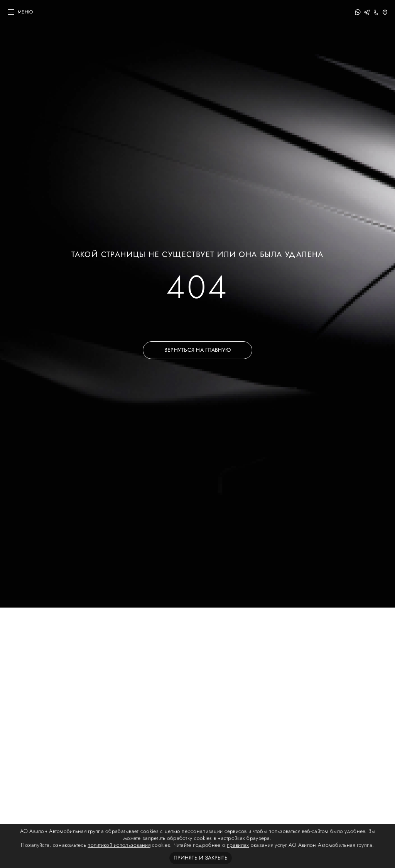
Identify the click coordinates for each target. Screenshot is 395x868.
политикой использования (119, 845)
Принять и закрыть (201, 858)
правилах (238, 845)
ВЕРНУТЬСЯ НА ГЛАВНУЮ (198, 350)
